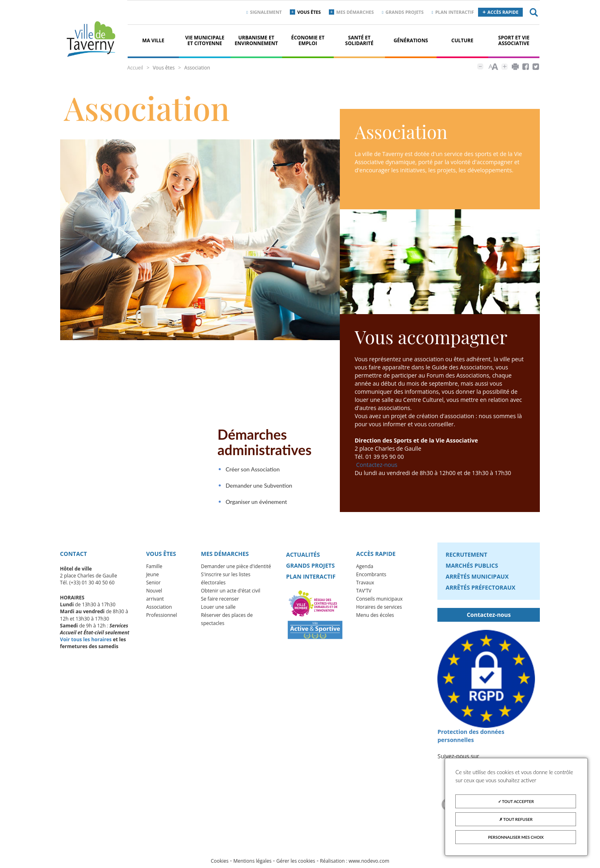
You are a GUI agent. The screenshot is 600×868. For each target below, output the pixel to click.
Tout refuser (516, 819)
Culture (462, 40)
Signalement (266, 12)
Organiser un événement (251, 505)
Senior (153, 586)
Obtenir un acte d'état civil (230, 594)
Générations (411, 40)
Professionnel (161, 618)
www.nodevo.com (369, 864)
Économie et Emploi (308, 40)
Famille (154, 570)
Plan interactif (455, 12)
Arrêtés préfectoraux (480, 591)
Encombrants (371, 578)
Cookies (220, 864)
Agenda (365, 570)
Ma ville (153, 40)
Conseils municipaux (379, 602)
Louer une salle (218, 610)
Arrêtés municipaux (477, 580)
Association (159, 610)
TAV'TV (364, 594)
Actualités (303, 558)
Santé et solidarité (359, 40)
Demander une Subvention (254, 489)
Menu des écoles (375, 618)
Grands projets (404, 12)
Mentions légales (252, 864)
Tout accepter (516, 801)
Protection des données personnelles (471, 739)
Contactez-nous (377, 468)
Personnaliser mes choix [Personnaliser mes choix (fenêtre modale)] (516, 837)
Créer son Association (247, 472)
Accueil (135, 68)
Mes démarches (355, 12)
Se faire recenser (220, 602)
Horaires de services (379, 610)
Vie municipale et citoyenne (205, 40)
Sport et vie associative (514, 40)
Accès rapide (503, 12)
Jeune (152, 578)
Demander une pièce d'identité (236, 570)
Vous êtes (309, 12)
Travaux (365, 586)
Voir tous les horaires (86, 643)
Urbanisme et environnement (256, 40)
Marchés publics (472, 569)
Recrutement (466, 558)
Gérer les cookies (296, 864)
